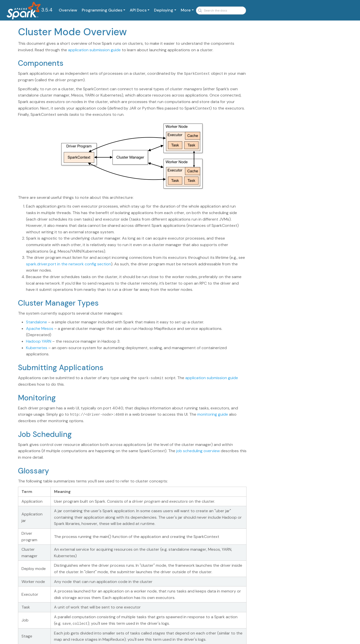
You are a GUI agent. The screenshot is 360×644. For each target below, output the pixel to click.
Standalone (36, 322)
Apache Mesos (40, 328)
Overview (68, 10)
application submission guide (94, 50)
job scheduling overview (198, 451)
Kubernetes (37, 348)
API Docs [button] (138, 10)
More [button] (186, 10)
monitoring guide (213, 414)
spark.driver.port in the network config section (68, 264)
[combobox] (221, 11)
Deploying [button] (164, 10)
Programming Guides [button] (102, 10)
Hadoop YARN (39, 341)
